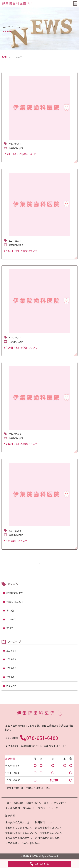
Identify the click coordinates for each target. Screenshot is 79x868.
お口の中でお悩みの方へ (48, 838)
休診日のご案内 (15, 602)
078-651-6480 (42, 738)
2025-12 (11, 686)
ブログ (42, 808)
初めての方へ (34, 803)
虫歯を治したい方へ (51, 833)
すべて (10, 628)
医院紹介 (18, 803)
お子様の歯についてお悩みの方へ (24, 843)
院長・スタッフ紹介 (55, 803)
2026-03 (11, 659)
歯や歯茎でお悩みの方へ (19, 838)
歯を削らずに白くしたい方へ (21, 833)
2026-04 (11, 650)
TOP (8, 803)
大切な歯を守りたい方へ (48, 828)
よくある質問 (13, 808)
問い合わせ (29, 808)
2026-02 (11, 668)
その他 (10, 610)
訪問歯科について (45, 822)
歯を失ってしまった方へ (19, 828)
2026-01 (11, 677)
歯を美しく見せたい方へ (19, 822)
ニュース (11, 619)
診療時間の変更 (15, 593)
